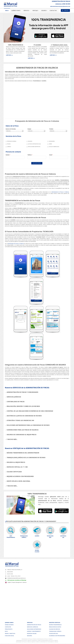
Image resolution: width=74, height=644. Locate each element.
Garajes (29, 129)
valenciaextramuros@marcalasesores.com (60, 6)
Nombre (8, 155)
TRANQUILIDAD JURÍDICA (55, 632)
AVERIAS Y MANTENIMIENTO (34, 632)
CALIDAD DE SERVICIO (55, 629)
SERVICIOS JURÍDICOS (32, 627)
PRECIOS (65, 10)
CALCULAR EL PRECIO (37, 163)
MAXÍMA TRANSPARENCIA (55, 625)
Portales (51, 129)
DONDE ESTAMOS (9, 625)
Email (51, 155)
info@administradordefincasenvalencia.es (16, 578)
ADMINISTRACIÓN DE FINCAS (34, 625)
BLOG (6, 632)
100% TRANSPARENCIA (16, 45)
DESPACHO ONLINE (32, 634)
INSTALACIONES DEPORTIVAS (33, 147)
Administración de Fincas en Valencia (60, 192)
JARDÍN (50, 144)
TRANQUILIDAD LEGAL (60, 45)
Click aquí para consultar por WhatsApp (17, 581)
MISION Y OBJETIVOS (10, 634)
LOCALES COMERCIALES (53, 147)
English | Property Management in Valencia (17, 583)
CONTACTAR (8, 627)
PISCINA (8, 144)
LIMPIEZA (8, 147)
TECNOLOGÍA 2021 (54, 634)
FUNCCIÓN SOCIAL (9, 636)
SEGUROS (29, 141)
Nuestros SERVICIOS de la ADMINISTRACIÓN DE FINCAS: (27, 388)
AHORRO (37, 536)
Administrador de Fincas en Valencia (16, 244)
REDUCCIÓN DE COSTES (55, 627)
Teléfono (30, 155)
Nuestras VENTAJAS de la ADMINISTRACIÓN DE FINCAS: (27, 449)
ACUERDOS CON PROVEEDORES (57, 636)
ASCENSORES (51, 141)
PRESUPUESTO (9, 629)
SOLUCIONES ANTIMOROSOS (34, 629)
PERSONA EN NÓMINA (11, 141)
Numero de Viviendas (11, 129)
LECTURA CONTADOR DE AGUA (34, 144)
